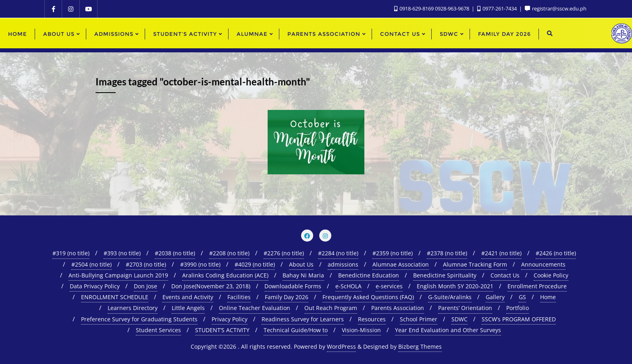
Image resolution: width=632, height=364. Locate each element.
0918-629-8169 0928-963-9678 (432, 8)
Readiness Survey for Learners (303, 319)
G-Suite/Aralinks (450, 297)
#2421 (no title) (501, 253)
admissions (343, 264)
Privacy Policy (230, 319)
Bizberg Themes (420, 346)
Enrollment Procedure (537, 286)
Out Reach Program (331, 308)
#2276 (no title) (284, 253)
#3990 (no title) (200, 264)
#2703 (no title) (146, 264)
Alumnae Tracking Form (475, 264)
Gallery (495, 297)
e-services (389, 286)
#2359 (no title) (393, 253)
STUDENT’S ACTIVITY (222, 330)
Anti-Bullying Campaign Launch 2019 (118, 275)
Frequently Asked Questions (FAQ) (368, 297)
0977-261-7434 (498, 8)
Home (548, 297)
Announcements (543, 264)
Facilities (239, 297)
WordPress (341, 346)
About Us (301, 264)
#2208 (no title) (229, 253)
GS (522, 297)
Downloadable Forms (293, 286)
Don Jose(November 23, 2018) (211, 286)
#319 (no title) (71, 253)
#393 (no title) (122, 253)
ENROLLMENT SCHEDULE (115, 297)
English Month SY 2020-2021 (455, 286)
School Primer (419, 319)
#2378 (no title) (447, 253)
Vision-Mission (361, 330)
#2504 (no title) (91, 264)
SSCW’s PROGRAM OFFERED (519, 319)
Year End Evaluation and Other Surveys (448, 330)
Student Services (158, 330)
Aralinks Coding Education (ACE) (225, 275)
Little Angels (188, 308)
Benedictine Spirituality (445, 275)
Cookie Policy (551, 275)
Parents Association (398, 308)
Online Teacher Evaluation (255, 308)
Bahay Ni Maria (303, 275)
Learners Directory (133, 308)
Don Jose (146, 286)
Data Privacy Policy (95, 286)
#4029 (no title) (255, 264)
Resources (372, 319)
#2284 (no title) (338, 253)
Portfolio (518, 308)
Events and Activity (188, 297)
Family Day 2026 (287, 297)
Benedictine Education (369, 275)
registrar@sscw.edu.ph (556, 8)
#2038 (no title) (175, 253)
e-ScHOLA (348, 286)
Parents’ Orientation (465, 308)
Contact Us (505, 275)
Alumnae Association (401, 264)
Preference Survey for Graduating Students (139, 319)
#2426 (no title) (556, 253)
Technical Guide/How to (296, 330)
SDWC (459, 319)
